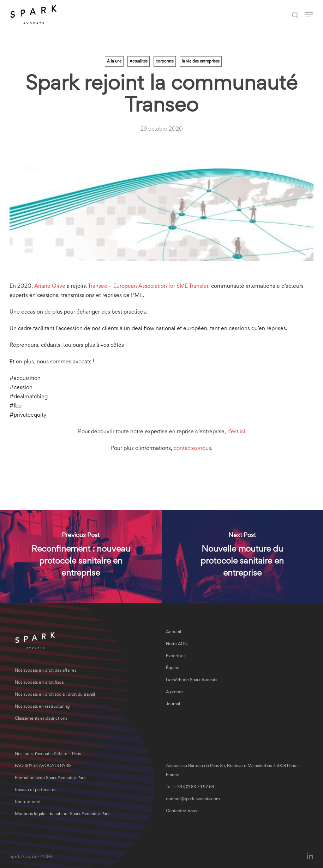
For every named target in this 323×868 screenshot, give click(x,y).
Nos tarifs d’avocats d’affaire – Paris (48, 754)
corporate (165, 61)
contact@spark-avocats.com (193, 799)
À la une (114, 61)
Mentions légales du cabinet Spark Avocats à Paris (62, 814)
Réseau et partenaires (35, 790)
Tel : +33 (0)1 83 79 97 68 (190, 787)
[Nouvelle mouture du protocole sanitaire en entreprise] (243, 557)
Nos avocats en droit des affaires (46, 671)
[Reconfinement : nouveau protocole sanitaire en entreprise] (81, 557)
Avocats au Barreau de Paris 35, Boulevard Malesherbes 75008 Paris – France (233, 771)
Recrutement (28, 802)
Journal (173, 704)
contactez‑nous (193, 448)
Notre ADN (177, 644)
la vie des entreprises (201, 61)
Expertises (176, 656)
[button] (309, 15)
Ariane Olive (50, 286)
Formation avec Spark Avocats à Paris (50, 778)
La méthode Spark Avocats (192, 680)
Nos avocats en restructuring (42, 707)
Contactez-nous (181, 811)
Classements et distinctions (41, 719)
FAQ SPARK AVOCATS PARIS (43, 766)
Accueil (174, 632)
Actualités (139, 61)
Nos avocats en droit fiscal (40, 683)
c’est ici (236, 432)
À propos (175, 692)
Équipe (173, 668)
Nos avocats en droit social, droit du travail (55, 695)
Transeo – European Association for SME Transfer (148, 286)
